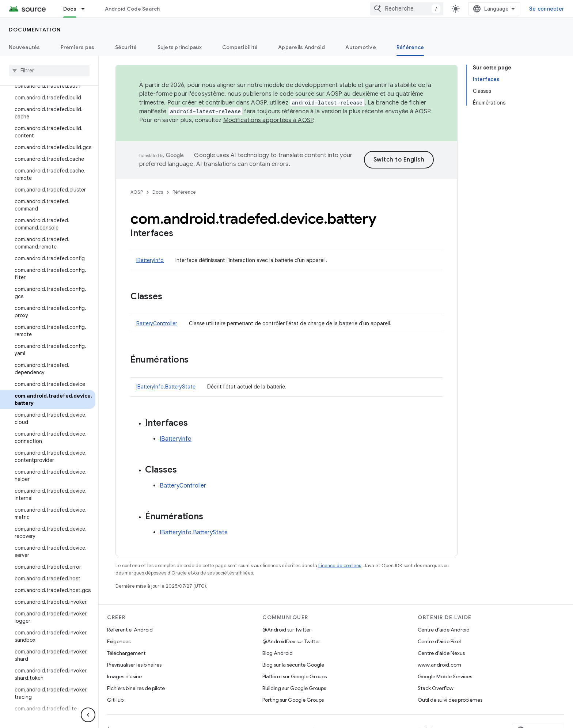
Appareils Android (301, 47)
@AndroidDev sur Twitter (291, 641)
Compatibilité (240, 47)
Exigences (119, 641)
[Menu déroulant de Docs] (86, 9)
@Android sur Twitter (287, 630)
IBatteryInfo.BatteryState (166, 387)
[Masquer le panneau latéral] (88, 715)
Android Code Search (132, 9)
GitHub (115, 700)
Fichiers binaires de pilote (136, 688)
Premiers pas (78, 47)
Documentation (35, 30)
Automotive (361, 47)
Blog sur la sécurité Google (293, 665)
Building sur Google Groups (294, 688)
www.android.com (439, 665)
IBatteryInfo (150, 260)
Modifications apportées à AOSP (268, 120)
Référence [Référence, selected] (410, 47)
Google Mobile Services (445, 676)
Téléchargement (126, 653)
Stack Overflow (436, 688)
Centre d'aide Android (444, 630)
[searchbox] (49, 71)
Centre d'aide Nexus (441, 653)
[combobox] (407, 9)
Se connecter (547, 9)
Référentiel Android (130, 630)
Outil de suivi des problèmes (450, 700)
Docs (158, 192)
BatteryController (157, 323)
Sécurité (126, 47)
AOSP (137, 192)
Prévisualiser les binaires (134, 665)
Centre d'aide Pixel (439, 641)
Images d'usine (124, 676)
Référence (184, 192)
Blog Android (278, 653)
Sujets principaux (180, 47)
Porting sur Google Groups (293, 700)
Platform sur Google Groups (295, 676)
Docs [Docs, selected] (70, 9)
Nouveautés (24, 47)
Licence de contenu (340, 566)
